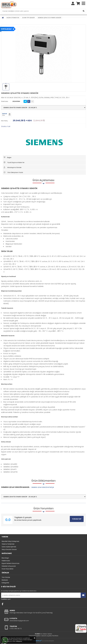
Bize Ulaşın (5, 558)
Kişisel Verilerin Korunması (11, 563)
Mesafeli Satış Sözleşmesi (10, 541)
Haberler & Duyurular (9, 566)
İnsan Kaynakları (8, 569)
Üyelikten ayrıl (6, 599)
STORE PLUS (38, 641)
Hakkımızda (6, 561)
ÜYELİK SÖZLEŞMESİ (35, 636)
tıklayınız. (19, 641)
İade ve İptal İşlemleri (9, 547)
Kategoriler (5, 583)
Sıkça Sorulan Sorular (9, 549)
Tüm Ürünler (6, 577)
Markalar (5, 580)
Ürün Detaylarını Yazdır (13, 172)
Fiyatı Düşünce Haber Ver (14, 162)
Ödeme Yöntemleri (8, 544)
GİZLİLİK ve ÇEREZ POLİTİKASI (50, 636)
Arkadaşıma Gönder (13, 167)
